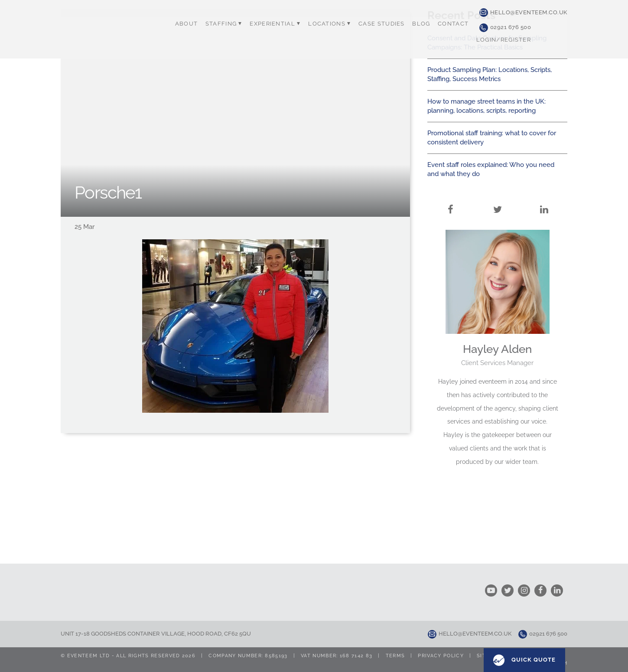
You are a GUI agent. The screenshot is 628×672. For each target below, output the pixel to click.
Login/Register (500, 40)
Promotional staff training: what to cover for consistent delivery (492, 138)
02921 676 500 (505, 27)
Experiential (275, 24)
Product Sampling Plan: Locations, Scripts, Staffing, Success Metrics (490, 74)
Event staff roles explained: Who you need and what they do (491, 169)
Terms (395, 656)
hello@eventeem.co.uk (523, 13)
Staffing (225, 24)
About (188, 24)
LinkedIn (544, 199)
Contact (451, 24)
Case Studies (380, 24)
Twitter (498, 199)
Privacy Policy (441, 656)
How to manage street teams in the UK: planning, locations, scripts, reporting (486, 106)
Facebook (451, 199)
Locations (329, 24)
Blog (419, 24)
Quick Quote (524, 660)
